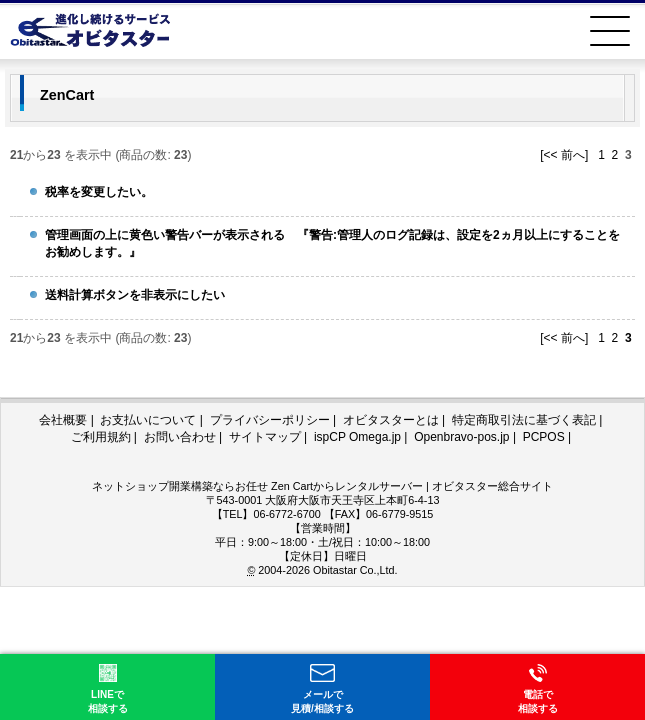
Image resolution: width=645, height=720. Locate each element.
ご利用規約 (101, 437)
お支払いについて (148, 420)
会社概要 (63, 420)
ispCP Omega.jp (357, 437)
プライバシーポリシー (270, 420)
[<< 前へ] (564, 155)
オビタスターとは (391, 420)
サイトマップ (265, 437)
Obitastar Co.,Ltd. (355, 570)
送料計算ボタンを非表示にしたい (135, 295)
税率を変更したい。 (99, 192)
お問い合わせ (180, 437)
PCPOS (544, 437)
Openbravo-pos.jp (461, 437)
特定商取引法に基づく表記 (524, 420)
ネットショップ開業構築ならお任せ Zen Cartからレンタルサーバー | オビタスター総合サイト (322, 486)
